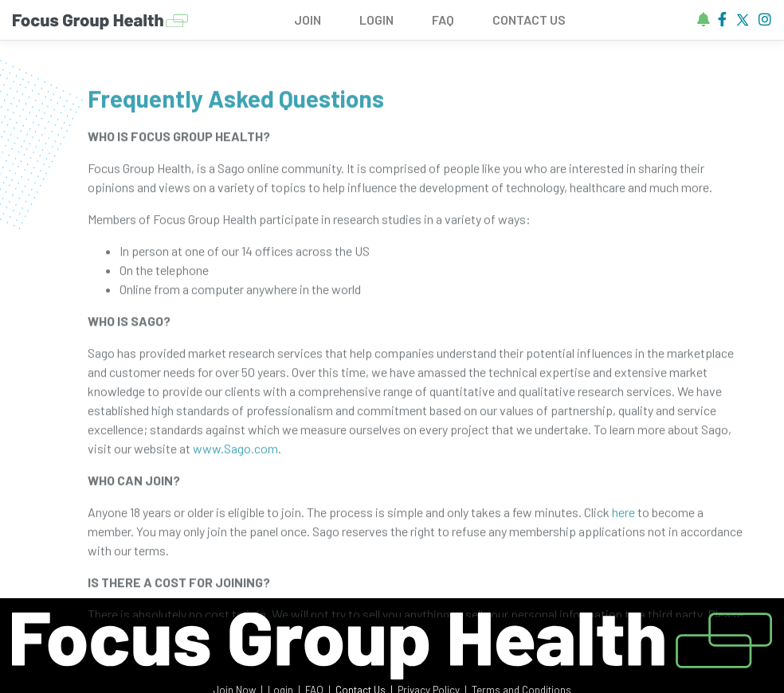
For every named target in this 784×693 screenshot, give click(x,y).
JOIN (308, 20)
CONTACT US (529, 20)
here (623, 517)
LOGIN (376, 20)
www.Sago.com (235, 454)
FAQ (443, 20)
